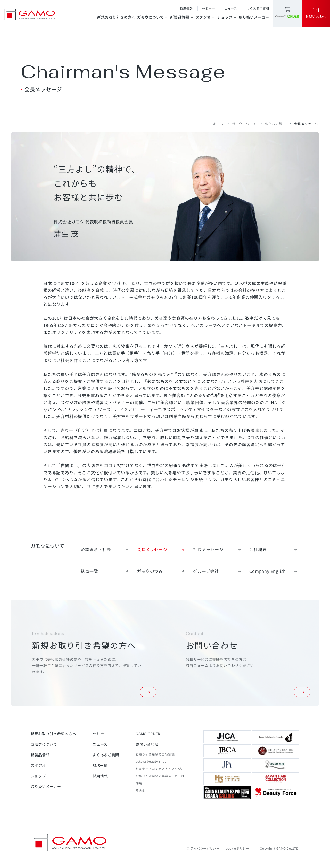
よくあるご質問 (258, 8)
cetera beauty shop (151, 761)
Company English (274, 571)
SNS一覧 (100, 765)
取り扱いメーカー (254, 17)
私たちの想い (275, 124)
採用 (139, 783)
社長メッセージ (218, 549)
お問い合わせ (147, 744)
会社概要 (274, 549)
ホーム (218, 124)
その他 (141, 790)
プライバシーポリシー (203, 848)
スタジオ (205, 17)
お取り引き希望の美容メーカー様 (160, 776)
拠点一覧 (106, 571)
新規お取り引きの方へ (116, 17)
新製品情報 (182, 17)
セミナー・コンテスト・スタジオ (160, 769)
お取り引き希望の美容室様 (155, 754)
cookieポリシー (237, 848)
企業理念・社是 (106, 549)
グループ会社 (218, 571)
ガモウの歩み (162, 571)
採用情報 (186, 8)
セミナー (209, 8)
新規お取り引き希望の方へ (53, 734)
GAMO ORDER (148, 734)
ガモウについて (153, 17)
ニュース (231, 8)
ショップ (227, 17)
